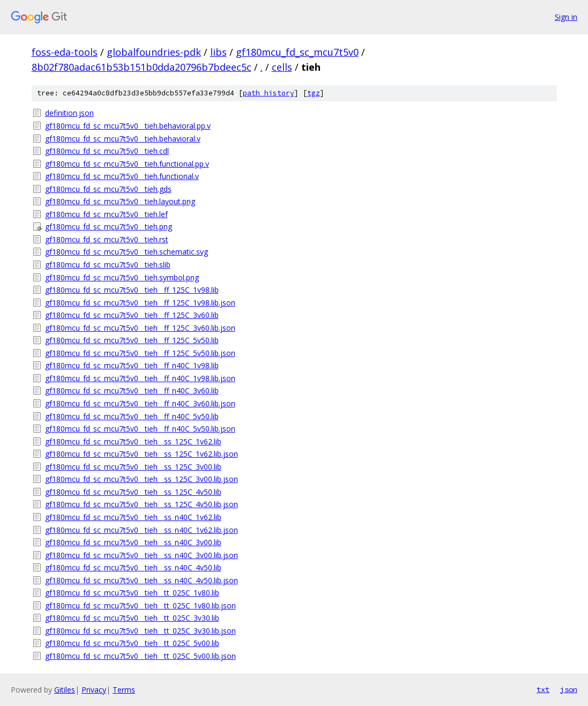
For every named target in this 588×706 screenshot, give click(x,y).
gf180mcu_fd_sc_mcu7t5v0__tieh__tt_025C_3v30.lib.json (140, 631)
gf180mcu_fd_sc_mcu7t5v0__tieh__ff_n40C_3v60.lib (132, 391)
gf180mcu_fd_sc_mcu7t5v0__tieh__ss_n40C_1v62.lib (133, 517)
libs (218, 52)
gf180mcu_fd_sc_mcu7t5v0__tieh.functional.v (122, 176)
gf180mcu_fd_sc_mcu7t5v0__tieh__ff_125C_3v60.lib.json (140, 328)
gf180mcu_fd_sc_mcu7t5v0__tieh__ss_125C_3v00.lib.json (142, 479)
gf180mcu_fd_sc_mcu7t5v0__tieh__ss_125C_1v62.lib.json (142, 454)
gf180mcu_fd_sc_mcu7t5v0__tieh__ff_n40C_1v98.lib (132, 365)
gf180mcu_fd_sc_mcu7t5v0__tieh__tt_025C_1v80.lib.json (140, 605)
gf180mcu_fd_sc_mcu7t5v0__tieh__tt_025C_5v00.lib (132, 643)
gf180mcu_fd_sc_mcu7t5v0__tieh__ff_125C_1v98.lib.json (140, 303)
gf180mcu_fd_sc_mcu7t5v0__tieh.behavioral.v (123, 139)
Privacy (94, 690)
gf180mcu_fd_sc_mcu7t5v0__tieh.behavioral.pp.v (128, 126)
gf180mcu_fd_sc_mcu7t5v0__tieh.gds (108, 189)
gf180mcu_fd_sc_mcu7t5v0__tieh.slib (108, 265)
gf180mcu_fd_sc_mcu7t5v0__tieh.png (109, 226)
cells (282, 67)
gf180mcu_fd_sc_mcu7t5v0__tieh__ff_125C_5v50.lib (132, 340)
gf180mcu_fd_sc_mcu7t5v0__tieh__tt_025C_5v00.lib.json (140, 656)
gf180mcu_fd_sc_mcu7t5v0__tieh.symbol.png (122, 277)
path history (269, 93)
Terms (124, 690)
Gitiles (65, 690)
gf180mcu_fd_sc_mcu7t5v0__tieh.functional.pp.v (127, 164)
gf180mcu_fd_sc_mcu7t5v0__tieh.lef (106, 214)
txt (543, 689)
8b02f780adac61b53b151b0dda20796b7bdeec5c (142, 67)
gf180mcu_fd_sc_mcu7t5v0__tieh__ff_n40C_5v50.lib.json (140, 429)
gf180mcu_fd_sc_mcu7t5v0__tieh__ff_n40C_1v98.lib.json (140, 378)
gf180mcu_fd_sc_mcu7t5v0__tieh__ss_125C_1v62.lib (133, 441)
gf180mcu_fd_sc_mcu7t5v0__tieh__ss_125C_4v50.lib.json (142, 504)
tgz (314, 93)
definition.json (69, 113)
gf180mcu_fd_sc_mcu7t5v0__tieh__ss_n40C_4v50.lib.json (142, 580)
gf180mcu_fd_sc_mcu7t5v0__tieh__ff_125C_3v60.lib (132, 315)
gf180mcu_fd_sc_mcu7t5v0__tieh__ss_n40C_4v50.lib (133, 567)
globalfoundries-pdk (154, 52)
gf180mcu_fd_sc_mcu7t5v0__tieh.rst (107, 239)
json (569, 689)
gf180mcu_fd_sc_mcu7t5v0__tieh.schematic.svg (126, 252)
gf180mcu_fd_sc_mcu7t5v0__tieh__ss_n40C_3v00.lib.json (142, 555)
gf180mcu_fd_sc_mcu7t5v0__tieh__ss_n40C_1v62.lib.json (142, 530)
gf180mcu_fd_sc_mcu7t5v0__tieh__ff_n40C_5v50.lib (132, 416)
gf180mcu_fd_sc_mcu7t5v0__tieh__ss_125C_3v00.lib (133, 467)
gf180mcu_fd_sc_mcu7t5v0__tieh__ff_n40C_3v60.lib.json (140, 403)
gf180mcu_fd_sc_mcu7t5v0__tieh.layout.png (120, 201)
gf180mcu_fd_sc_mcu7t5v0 (297, 52)
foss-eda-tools (65, 52)
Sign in (566, 17)
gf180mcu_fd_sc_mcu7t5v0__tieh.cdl (107, 151)
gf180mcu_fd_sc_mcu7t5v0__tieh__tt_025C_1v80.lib (132, 593)
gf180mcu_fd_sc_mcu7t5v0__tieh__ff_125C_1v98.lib (132, 290)
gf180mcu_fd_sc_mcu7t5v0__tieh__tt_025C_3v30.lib (132, 618)
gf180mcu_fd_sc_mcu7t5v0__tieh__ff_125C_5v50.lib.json (140, 353)
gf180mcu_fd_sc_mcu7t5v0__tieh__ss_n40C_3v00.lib (133, 542)
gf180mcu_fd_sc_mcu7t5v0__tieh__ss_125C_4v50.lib (133, 492)
